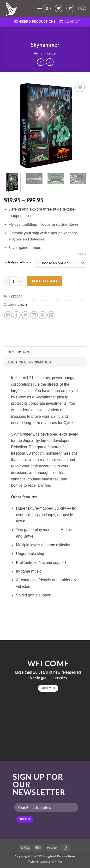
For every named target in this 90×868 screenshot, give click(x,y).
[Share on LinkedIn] (51, 315)
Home (38, 53)
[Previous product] (50, 62)
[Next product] (41, 62)
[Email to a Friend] (34, 315)
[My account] (47, 8)
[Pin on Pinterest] (43, 315)
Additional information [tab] (29, 362)
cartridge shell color (18, 262)
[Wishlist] (59, 8)
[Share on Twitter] (25, 315)
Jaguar (51, 53)
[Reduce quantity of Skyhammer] (6, 281)
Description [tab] (18, 352)
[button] (40, 8)
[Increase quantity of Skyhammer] (20, 281)
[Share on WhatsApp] (8, 315)
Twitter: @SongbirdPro (45, 862)
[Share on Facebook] (17, 315)
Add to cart (45, 281)
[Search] (82, 8)
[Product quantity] (13, 281)
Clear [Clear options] (82, 254)
